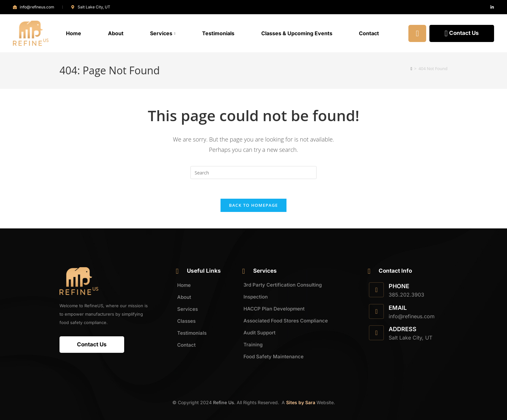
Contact (369, 33)
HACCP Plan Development (274, 309)
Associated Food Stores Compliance (286, 321)
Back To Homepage (253, 205)
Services (163, 33)
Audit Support (259, 333)
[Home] (411, 68)
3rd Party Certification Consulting (283, 285)
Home (74, 33)
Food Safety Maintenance (274, 357)
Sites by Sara (301, 402)
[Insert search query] (253, 173)
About (116, 33)
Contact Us (462, 33)
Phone (399, 286)
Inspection (256, 297)
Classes (186, 321)
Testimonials (218, 33)
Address (403, 329)
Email (398, 308)
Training (253, 345)
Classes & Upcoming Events (297, 33)
